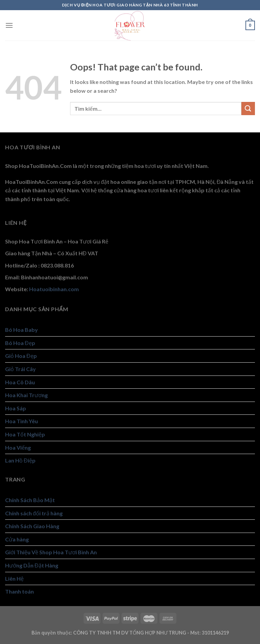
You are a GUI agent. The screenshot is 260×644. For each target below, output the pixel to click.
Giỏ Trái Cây (20, 369)
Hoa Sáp (16, 408)
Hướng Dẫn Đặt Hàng (32, 565)
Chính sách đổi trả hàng (34, 513)
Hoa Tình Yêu (21, 421)
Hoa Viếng (18, 447)
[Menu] (9, 25)
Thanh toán (19, 591)
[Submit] (248, 109)
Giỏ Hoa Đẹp (21, 356)
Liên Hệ (14, 578)
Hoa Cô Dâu (20, 382)
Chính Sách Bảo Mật (30, 500)
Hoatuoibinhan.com (54, 289)
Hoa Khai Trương (26, 395)
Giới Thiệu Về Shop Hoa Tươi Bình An (51, 552)
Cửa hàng (17, 539)
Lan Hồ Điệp (20, 460)
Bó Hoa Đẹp (20, 343)
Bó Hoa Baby (21, 330)
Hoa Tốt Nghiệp (25, 434)
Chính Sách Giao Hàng (32, 526)
